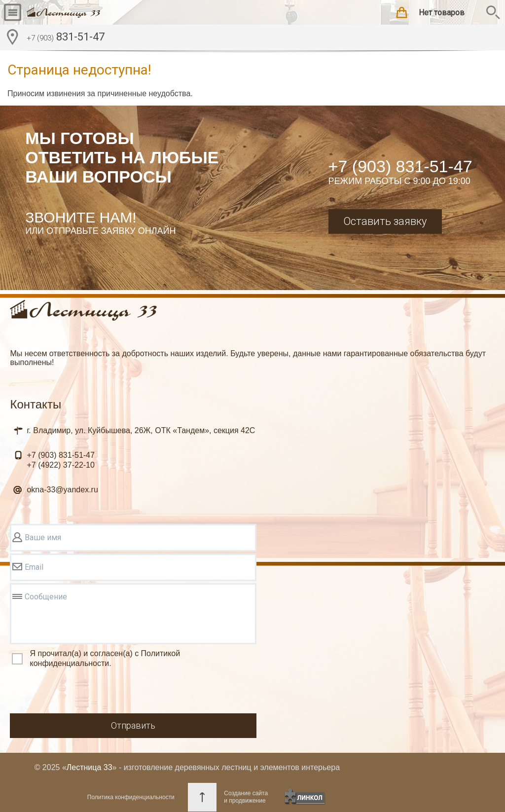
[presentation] (85, 692)
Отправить (133, 725)
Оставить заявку (385, 221)
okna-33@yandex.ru (62, 490)
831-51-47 (66, 38)
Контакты (36, 404)
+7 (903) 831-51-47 (400, 166)
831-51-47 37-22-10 (60, 460)
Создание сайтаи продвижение (246, 797)
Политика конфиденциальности (131, 797)
